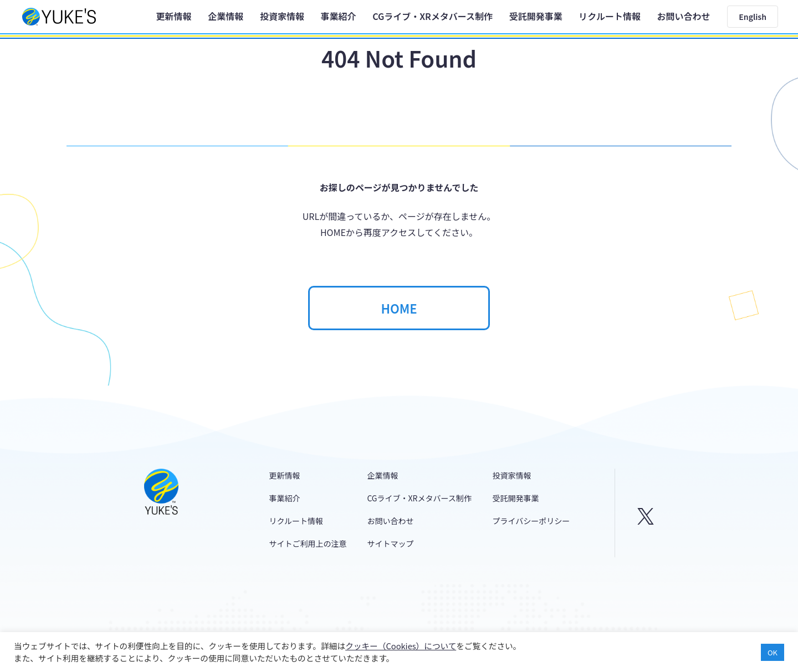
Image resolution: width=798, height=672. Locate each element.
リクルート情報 (610, 16)
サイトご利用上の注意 (308, 543)
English (753, 17)
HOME (399, 308)
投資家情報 (282, 16)
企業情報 (226, 16)
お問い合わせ (684, 16)
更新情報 (174, 16)
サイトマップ (390, 543)
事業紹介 (339, 16)
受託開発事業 (536, 16)
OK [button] (773, 652)
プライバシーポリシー (531, 521)
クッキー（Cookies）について (401, 646)
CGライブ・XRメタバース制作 (433, 16)
